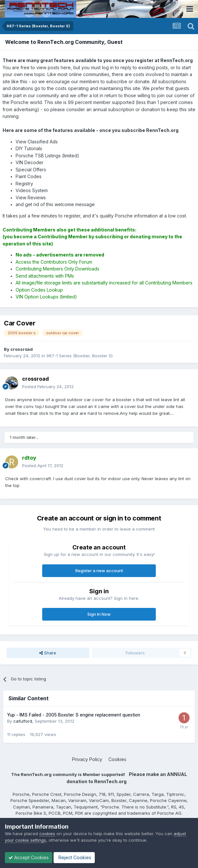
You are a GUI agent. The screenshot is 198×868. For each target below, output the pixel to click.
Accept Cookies (29, 857)
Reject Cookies (74, 857)
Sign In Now (99, 614)
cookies (47, 834)
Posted (48, 387)
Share (48, 653)
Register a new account (99, 571)
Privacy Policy (87, 759)
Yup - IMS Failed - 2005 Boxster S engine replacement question (74, 715)
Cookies (117, 759)
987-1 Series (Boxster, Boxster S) (80, 356)
